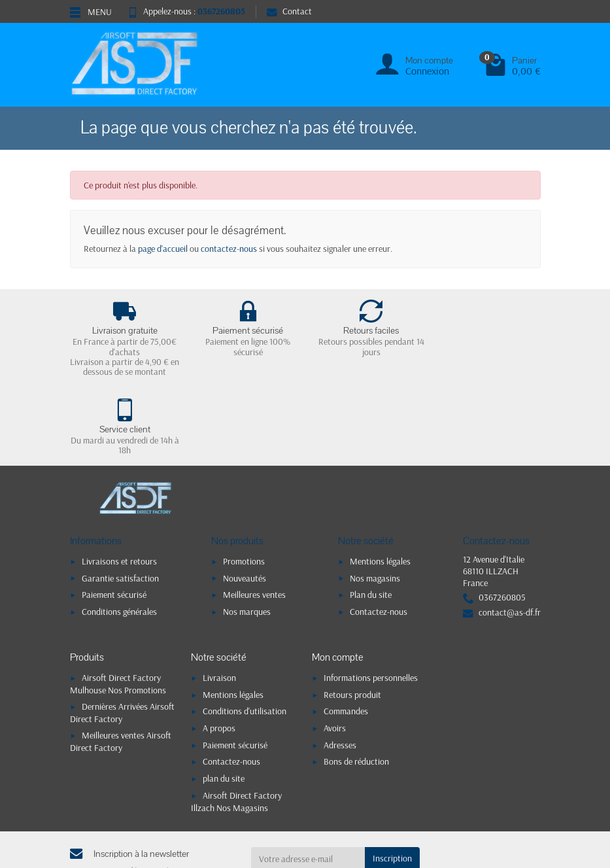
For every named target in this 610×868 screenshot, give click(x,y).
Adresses (340, 667)
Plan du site (371, 517)
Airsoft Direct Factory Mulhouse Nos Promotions (118, 606)
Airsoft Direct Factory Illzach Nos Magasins (236, 723)
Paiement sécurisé (114, 517)
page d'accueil (163, 249)
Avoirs (335, 650)
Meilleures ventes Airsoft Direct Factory (121, 663)
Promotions (244, 483)
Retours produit (352, 616)
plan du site (224, 701)
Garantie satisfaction (120, 500)
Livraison (219, 600)
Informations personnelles (371, 600)
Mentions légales (380, 483)
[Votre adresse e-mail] (308, 780)
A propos (219, 650)
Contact (289, 11)
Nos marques (247, 533)
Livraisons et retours (119, 483)
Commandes (346, 633)
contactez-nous (229, 249)
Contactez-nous (379, 533)
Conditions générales (119, 533)
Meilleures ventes (254, 517)
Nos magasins (375, 500)
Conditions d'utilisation (245, 633)
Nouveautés (245, 500)
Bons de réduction (356, 684)
